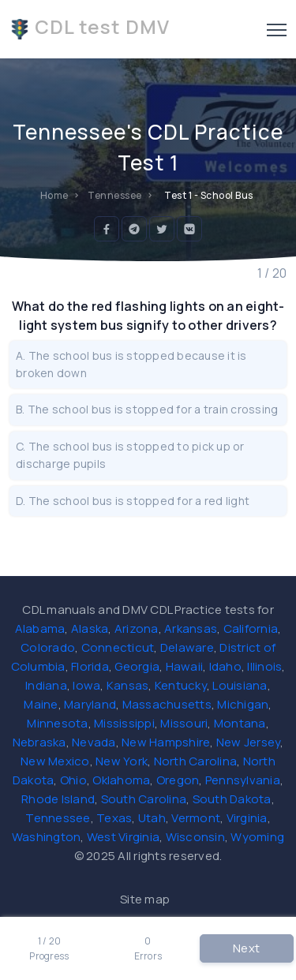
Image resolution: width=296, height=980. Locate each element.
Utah (152, 818)
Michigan (243, 704)
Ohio (73, 780)
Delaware (187, 647)
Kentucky (181, 685)
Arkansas (191, 628)
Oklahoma (121, 780)
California (251, 628)
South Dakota (232, 799)
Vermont (196, 818)
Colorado (48, 647)
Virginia (247, 818)
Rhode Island (58, 799)
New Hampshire (166, 742)
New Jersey (249, 742)
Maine (41, 704)
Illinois (264, 666)
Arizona (137, 628)
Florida (90, 666)
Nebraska (39, 742)
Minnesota (57, 723)
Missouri (184, 723)
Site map (145, 899)
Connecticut (118, 647)
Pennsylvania (243, 780)
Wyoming (257, 837)
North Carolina (196, 761)
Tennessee (58, 818)
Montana (240, 723)
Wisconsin (195, 837)
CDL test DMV (90, 27)
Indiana (46, 685)
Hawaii (185, 666)
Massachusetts (167, 704)
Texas (114, 818)
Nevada (94, 742)
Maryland (90, 704)
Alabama (40, 628)
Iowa (86, 685)
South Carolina (144, 799)
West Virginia (123, 837)
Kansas (128, 685)
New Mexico (55, 761)
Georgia (137, 666)
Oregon (178, 780)
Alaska (90, 628)
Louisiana (240, 685)
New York (122, 761)
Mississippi (124, 723)
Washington (47, 837)
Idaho (225, 666)
